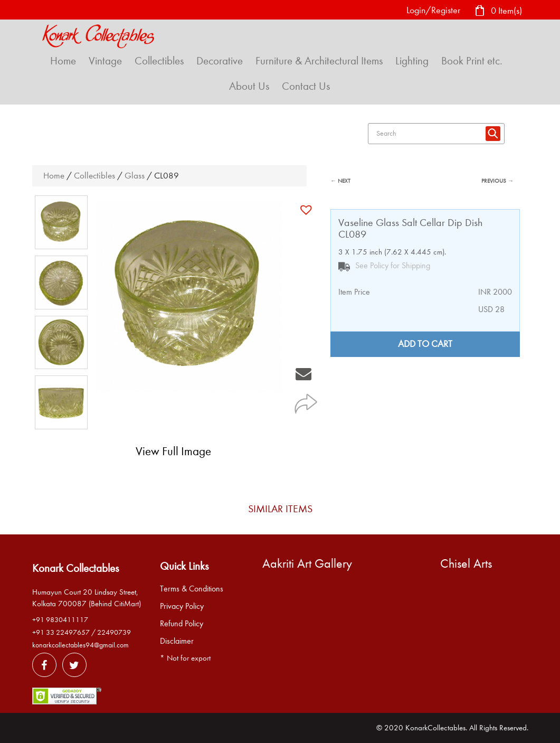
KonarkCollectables (435, 728)
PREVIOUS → (497, 181)
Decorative (220, 61)
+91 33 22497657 (61, 632)
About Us (249, 86)
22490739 (114, 632)
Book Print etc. (472, 61)
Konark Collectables (75, 568)
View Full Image (173, 451)
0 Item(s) (498, 11)
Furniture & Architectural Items (319, 61)
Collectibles (159, 61)
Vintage (105, 61)
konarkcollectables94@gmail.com (80, 645)
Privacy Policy (182, 606)
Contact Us (306, 86)
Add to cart (425, 344)
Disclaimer (177, 641)
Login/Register (433, 10)
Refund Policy (182, 624)
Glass (135, 176)
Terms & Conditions (192, 589)
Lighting (412, 61)
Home (63, 61)
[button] (307, 210)
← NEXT (340, 181)
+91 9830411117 (60, 620)
